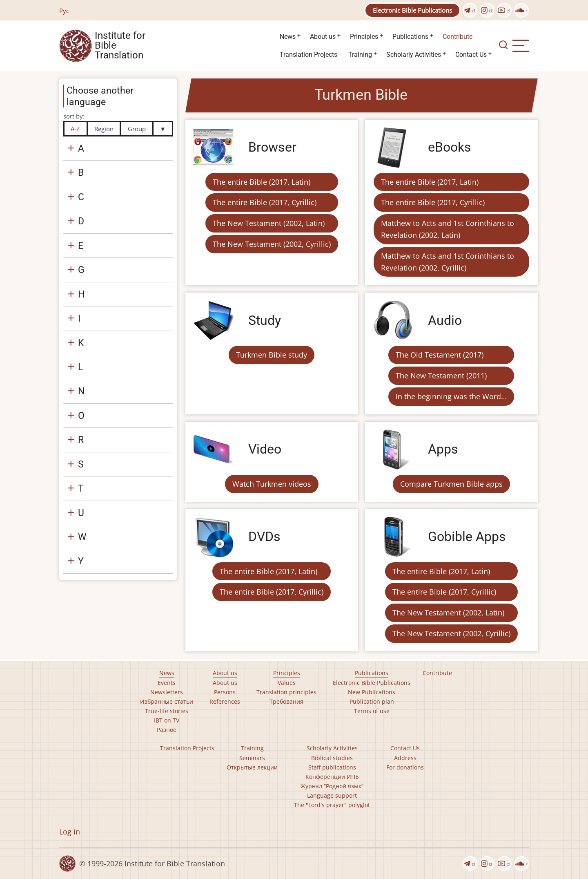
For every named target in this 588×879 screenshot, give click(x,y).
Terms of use (372, 711)
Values (287, 683)
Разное (167, 730)
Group (137, 129)
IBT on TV (167, 720)
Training (360, 55)
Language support (332, 795)
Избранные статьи (167, 701)
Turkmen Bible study (272, 355)
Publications (410, 37)
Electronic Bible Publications (412, 10)
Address (405, 758)
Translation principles (286, 692)
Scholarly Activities (414, 55)
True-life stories (167, 711)
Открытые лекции (252, 767)
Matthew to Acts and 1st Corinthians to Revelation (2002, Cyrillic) (448, 262)
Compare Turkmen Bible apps (451, 484)
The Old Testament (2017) (440, 355)
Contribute (458, 37)
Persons (225, 692)
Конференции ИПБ (332, 777)
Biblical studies (332, 758)
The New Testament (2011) (441, 376)
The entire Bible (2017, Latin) (262, 182)
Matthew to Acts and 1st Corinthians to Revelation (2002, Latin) (448, 229)
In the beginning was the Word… (451, 396)
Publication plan (372, 701)
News (288, 37)
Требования (286, 701)
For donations (405, 767)
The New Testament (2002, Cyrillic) (272, 244)
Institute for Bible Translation (120, 46)
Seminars (252, 758)
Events (167, 683)
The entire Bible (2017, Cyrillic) (265, 202)
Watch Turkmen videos (272, 484)
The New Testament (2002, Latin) (269, 223)
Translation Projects (308, 55)
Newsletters (167, 692)
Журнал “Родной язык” (332, 786)
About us (323, 37)
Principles (364, 37)
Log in (70, 832)
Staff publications (332, 767)
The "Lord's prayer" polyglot (332, 805)
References (225, 701)
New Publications (372, 692)
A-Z (75, 129)
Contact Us (471, 55)
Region (104, 129)
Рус (64, 11)
